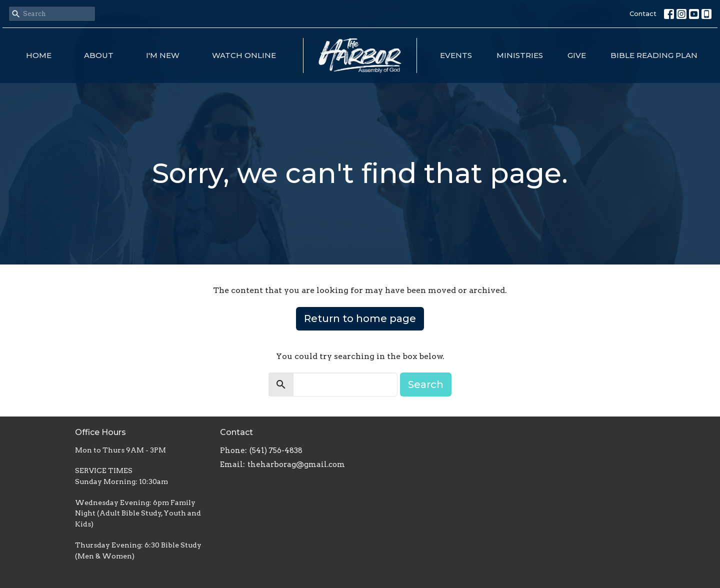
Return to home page (360, 318)
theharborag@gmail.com (296, 464)
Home (39, 55)
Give (577, 55)
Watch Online (244, 55)
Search (426, 384)
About (99, 55)
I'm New (163, 55)
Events (456, 55)
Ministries (520, 55)
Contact (643, 13)
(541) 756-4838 (276, 450)
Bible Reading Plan (654, 55)
